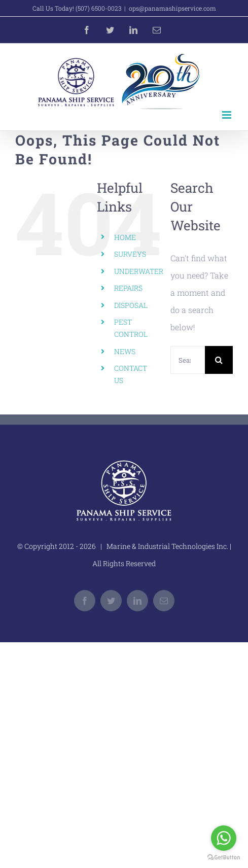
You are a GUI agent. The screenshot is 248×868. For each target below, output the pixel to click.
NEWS (125, 351)
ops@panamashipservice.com (172, 8)
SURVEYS (130, 254)
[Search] (219, 360)
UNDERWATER (139, 271)
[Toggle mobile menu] (227, 115)
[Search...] (188, 360)
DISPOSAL (131, 305)
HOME (125, 237)
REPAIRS (128, 288)
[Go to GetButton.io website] (224, 858)
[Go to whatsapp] (224, 838)
